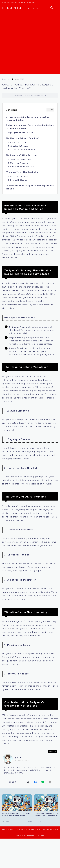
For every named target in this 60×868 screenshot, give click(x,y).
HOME (4, 829)
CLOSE (50, 110)
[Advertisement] (30, 44)
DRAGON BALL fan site (20, 8)
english (15, 79)
